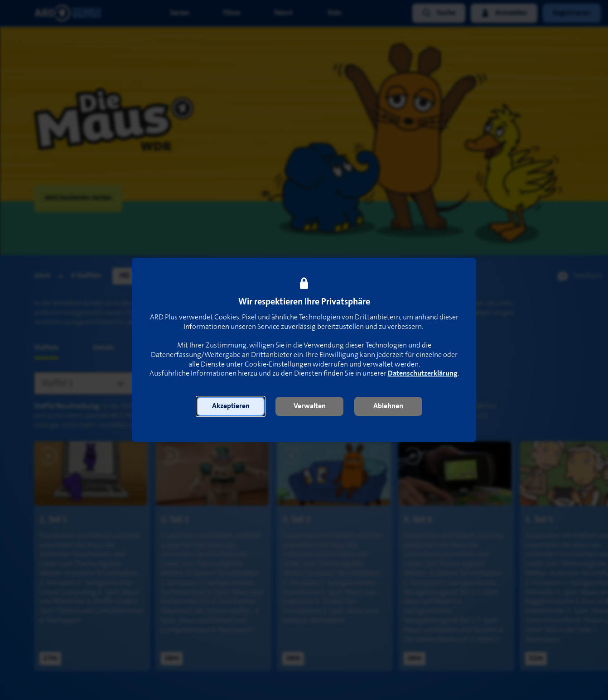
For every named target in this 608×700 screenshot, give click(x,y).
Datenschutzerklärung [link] (423, 374)
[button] (231, 406)
